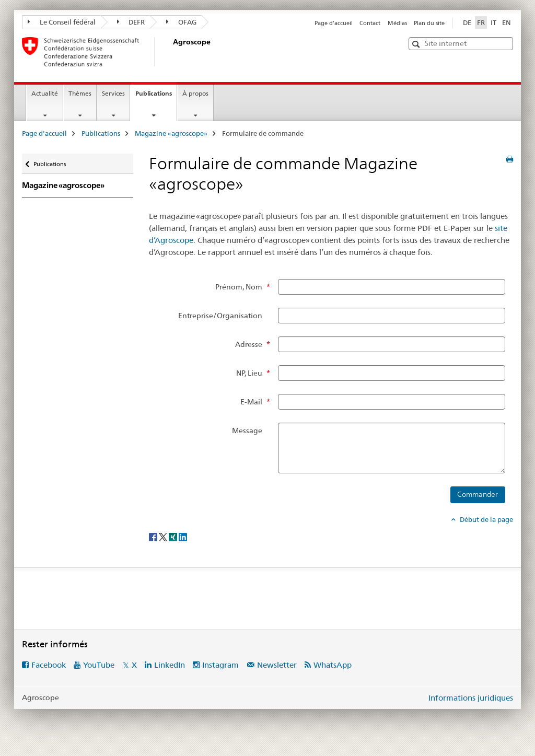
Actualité (45, 93)
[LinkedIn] (183, 537)
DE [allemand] (467, 22)
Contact (370, 23)
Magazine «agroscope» (171, 133)
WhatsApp (333, 665)
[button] (417, 44)
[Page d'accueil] (171, 52)
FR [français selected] (481, 22)
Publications (156, 97)
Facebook (49, 665)
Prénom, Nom (239, 287)
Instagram (220, 665)
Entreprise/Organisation (220, 316)
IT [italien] (493, 22)
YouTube (99, 665)
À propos (195, 93)
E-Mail (251, 402)
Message (247, 431)
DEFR (131, 22)
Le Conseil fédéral (62, 22)
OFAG (181, 22)
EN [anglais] (507, 22)
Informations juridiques (471, 698)
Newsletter (277, 665)
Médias (397, 23)
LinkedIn (170, 665)
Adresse (249, 344)
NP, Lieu (249, 373)
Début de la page (486, 519)
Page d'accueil (334, 23)
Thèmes (80, 93)
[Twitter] (164, 537)
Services (113, 93)
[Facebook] (154, 537)
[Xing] (174, 537)
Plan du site (429, 23)
